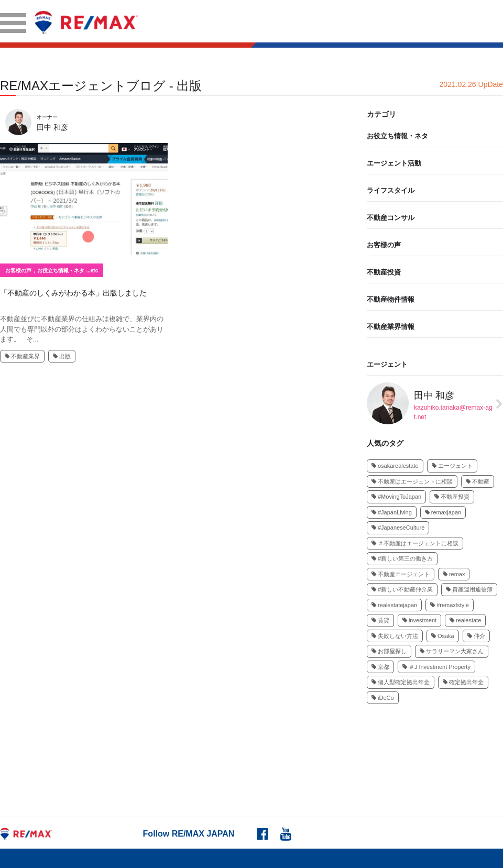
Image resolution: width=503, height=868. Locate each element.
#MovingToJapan (396, 497)
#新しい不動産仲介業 (402, 589)
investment (419, 620)
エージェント (387, 364)
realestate (465, 620)
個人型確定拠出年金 (401, 682)
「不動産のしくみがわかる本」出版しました (73, 293)
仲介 (476, 636)
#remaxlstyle (450, 605)
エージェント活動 (394, 163)
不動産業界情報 (391, 327)
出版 (62, 356)
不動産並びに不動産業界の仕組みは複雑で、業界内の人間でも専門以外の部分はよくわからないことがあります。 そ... (82, 329)
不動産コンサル (391, 218)
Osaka (443, 636)
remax (454, 574)
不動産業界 (22, 356)
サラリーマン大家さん (452, 651)
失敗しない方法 (395, 636)
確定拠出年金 (463, 682)
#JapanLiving (392, 512)
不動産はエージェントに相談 (412, 481)
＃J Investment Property (436, 667)
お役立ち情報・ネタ (61, 271)
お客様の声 (18, 271)
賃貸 (380, 620)
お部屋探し (389, 651)
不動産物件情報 (391, 299)
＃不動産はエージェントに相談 (415, 543)
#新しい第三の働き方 (402, 558)
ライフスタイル (391, 190)
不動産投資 (384, 272)
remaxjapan (443, 512)
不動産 (478, 481)
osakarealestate (395, 466)
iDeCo (383, 698)
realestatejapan (394, 605)
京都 (380, 667)
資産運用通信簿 (469, 589)
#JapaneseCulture (398, 528)
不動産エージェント (401, 574)
